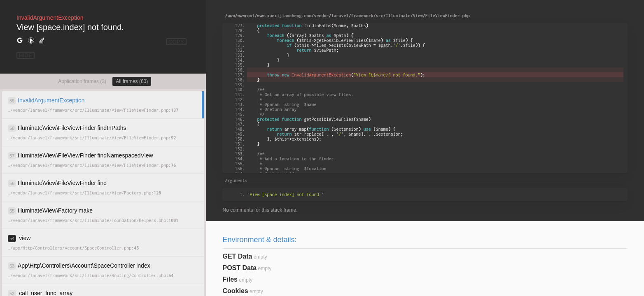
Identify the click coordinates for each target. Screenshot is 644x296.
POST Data (239, 268)
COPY (176, 42)
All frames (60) (132, 81)
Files (230, 279)
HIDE (26, 55)
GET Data (237, 256)
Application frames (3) (82, 81)
